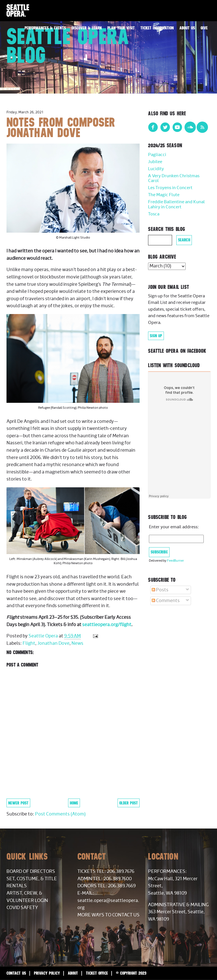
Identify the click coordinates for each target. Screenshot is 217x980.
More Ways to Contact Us (108, 915)
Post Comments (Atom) (60, 814)
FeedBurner (175, 561)
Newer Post (18, 803)
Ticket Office (97, 973)
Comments (166, 601)
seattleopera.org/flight (107, 625)
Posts (160, 590)
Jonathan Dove (53, 643)
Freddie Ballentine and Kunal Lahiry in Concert (176, 205)
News (77, 643)
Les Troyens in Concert (170, 188)
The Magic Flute (164, 195)
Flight (29, 643)
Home (74, 803)
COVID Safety (22, 908)
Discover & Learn (87, 28)
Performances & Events (45, 28)
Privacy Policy (47, 973)
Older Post (129, 803)
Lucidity (156, 169)
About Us (187, 28)
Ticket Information (157, 28)
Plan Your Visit (121, 28)
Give (204, 28)
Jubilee (155, 162)
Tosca (154, 214)
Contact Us (16, 973)
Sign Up (156, 336)
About (73, 973)
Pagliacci (157, 155)
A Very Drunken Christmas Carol (174, 179)
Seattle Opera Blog (68, 46)
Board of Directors (31, 871)
